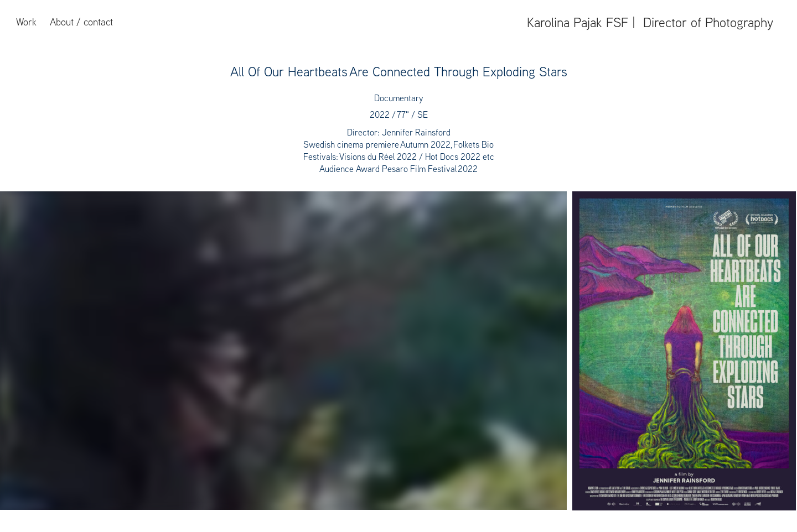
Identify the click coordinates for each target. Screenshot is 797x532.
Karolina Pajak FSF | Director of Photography (650, 22)
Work (26, 22)
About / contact (81, 22)
